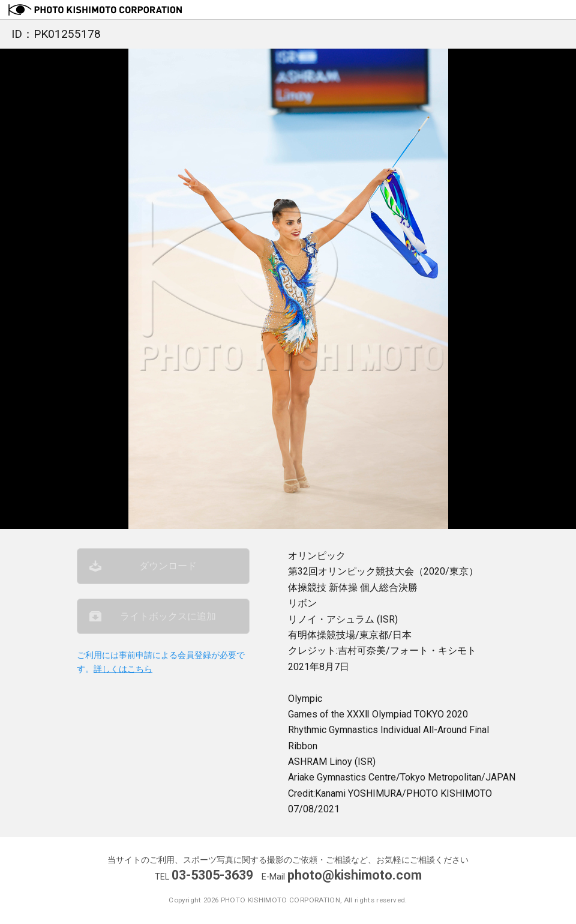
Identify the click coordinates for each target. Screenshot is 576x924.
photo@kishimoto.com (355, 875)
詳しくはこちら (123, 669)
